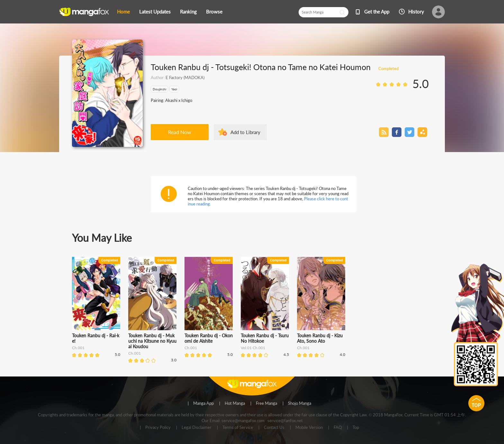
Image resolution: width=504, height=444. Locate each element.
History (416, 12)
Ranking (188, 12)
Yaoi (174, 89)
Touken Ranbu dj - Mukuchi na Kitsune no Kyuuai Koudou (152, 341)
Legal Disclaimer (197, 428)
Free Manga (266, 403)
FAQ (338, 428)
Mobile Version (309, 428)
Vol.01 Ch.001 (253, 348)
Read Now (180, 132)
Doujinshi (159, 89)
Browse (214, 12)
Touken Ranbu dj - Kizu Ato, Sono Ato (320, 338)
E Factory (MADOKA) (185, 77)
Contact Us (274, 428)
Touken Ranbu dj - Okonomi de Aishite (209, 338)
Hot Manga (235, 403)
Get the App (377, 12)
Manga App (203, 403)
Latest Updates (155, 12)
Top (356, 428)
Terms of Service (238, 428)
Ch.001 (78, 348)
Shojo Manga (300, 403)
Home (123, 12)
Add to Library (245, 132)
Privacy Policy (158, 428)
